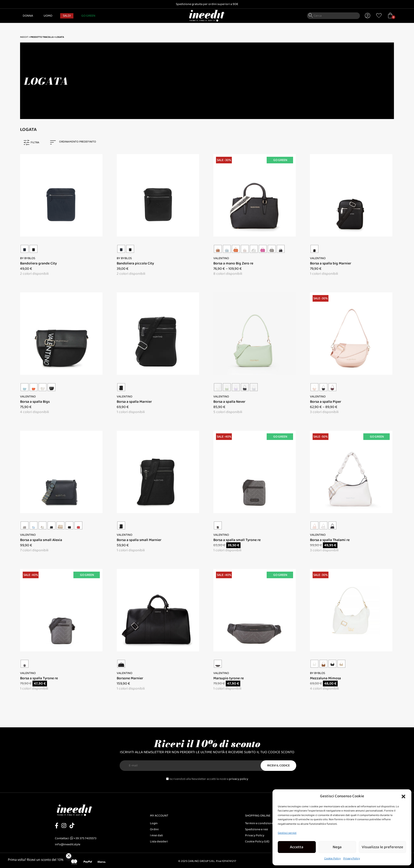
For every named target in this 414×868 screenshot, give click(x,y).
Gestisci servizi (287, 833)
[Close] (69, 856)
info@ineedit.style (68, 844)
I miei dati (156, 835)
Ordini (154, 829)
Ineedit (24, 37)
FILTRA (35, 143)
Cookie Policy (332, 858)
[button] (403, 796)
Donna (28, 16)
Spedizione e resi (257, 829)
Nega (337, 847)
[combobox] (76, 143)
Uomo (48, 16)
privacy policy (239, 779)
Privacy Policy (352, 858)
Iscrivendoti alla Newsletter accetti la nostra (207, 779)
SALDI (67, 16)
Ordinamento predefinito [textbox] (78, 142)
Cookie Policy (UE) (257, 841)
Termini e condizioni (259, 823)
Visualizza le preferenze (382, 847)
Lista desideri (159, 841)
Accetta (297, 847)
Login (154, 823)
